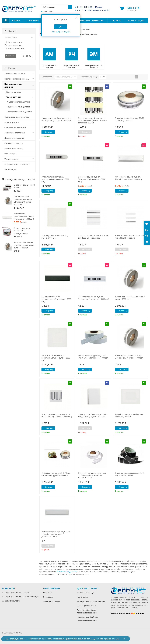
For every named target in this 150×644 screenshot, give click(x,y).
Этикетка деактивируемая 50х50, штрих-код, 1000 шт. (130, 119)
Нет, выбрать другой (61, 32)
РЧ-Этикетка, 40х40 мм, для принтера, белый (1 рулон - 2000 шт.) (56, 358)
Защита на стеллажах (15, 133)
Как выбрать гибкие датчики (84, 34)
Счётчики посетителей (15, 127)
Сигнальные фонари (14, 143)
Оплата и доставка (52, 601)
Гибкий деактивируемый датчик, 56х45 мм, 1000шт (129, 415)
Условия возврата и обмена (88, 20)
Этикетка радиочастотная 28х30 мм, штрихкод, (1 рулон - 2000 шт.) (57, 415)
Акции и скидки (136, 20)
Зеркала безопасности (15, 74)
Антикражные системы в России (91, 601)
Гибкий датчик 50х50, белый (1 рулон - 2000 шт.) (55, 237)
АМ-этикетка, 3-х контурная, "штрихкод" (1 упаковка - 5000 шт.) (94, 298)
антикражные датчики (67, 572)
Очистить (27, 56)
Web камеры (10, 154)
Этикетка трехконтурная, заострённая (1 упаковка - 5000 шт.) (55, 179)
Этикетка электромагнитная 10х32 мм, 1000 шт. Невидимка (94, 237)
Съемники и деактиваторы (17, 117)
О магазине (33, 20)
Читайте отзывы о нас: (127, 614)
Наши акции (10, 169)
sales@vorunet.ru (11, 601)
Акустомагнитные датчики (19, 102)
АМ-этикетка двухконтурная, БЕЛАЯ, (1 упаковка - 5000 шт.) (128, 178)
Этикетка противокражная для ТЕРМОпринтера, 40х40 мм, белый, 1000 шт (92, 475)
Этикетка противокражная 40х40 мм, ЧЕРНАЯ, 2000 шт (130, 474)
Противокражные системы (17, 79)
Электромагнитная (15, 48)
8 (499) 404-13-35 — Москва (88, 7)
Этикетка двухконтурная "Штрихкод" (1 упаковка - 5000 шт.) (92, 179)
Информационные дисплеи (17, 164)
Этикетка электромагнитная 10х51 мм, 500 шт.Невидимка (130, 237)
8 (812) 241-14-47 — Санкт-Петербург (92, 10)
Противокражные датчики (13, 85)
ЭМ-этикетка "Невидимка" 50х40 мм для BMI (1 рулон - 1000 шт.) (93, 415)
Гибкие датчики (13, 97)
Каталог (17, 20)
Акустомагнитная (14, 42)
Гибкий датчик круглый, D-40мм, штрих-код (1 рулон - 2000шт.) (56, 474)
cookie (23, 639)
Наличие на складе (85, 593)
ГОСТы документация (87, 606)
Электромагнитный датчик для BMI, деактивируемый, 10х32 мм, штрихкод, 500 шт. (93, 120)
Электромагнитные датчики (19, 112)
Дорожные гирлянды (14, 138)
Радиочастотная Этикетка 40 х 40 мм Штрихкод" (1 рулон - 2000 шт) (57, 119)
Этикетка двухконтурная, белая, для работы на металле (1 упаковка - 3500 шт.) (56, 534)
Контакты (116, 20)
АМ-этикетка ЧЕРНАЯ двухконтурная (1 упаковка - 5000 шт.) (56, 299)
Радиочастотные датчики (18, 107)
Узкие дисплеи (11, 159)
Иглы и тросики (12, 122)
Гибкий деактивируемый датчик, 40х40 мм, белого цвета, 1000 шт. (93, 357)
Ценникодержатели (14, 148)
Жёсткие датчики (13, 92)
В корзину (48, 132)
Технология (19, 37)
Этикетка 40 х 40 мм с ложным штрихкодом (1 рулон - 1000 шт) (129, 357)
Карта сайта (82, 597)
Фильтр (10, 31)
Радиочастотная (14, 45)
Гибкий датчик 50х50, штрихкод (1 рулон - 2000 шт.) (130, 298)
